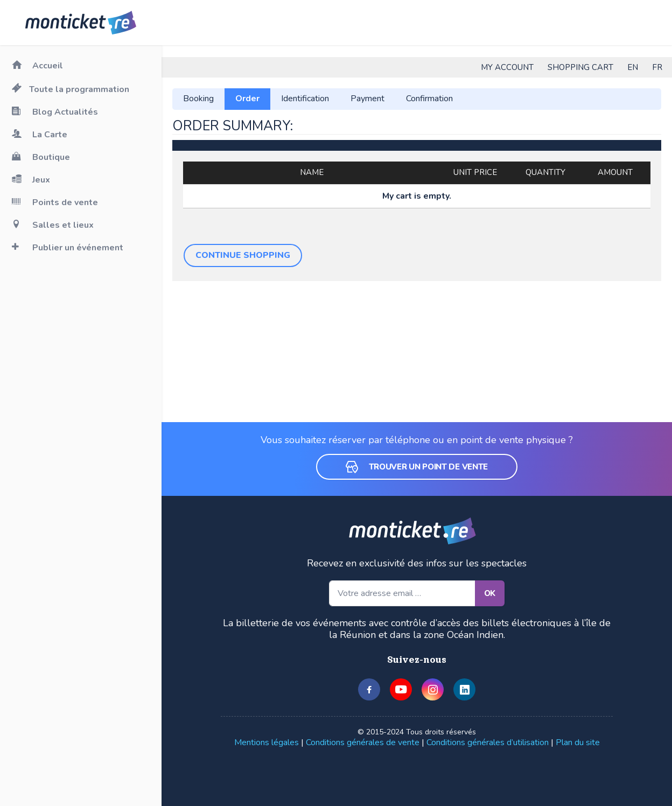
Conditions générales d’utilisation (488, 742)
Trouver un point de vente (417, 467)
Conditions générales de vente (363, 742)
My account (507, 67)
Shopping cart (580, 67)
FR (657, 67)
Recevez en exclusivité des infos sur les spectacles (417, 563)
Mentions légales (267, 742)
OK (490, 593)
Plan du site (578, 742)
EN (633, 67)
